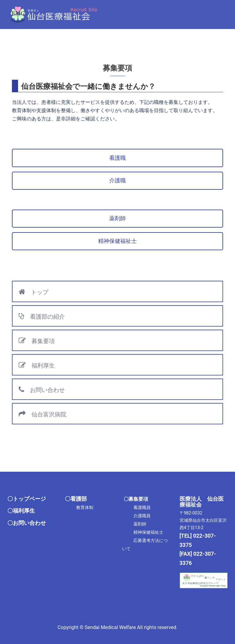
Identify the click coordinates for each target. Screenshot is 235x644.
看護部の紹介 (42, 316)
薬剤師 (140, 524)
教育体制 (85, 508)
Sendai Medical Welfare (110, 627)
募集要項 (37, 341)
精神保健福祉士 (148, 532)
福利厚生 (37, 365)
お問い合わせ (42, 390)
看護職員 (142, 508)
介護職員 (142, 516)
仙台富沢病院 (43, 414)
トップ (34, 292)
